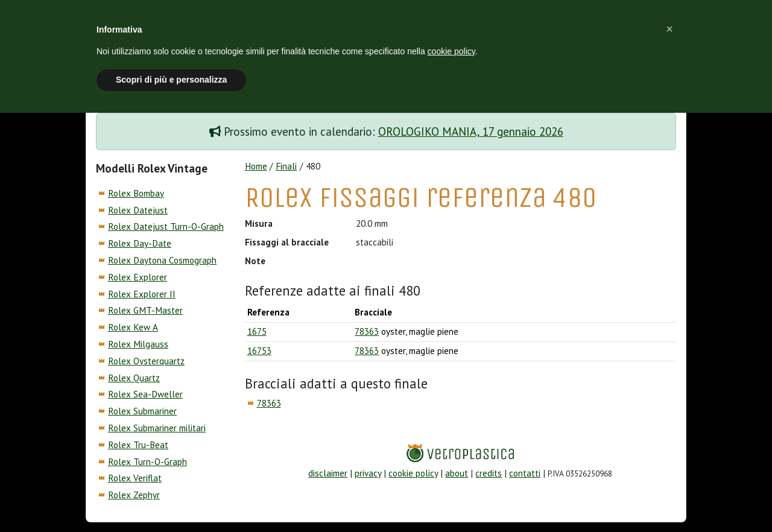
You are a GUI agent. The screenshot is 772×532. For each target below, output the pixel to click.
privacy (368, 473)
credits (489, 473)
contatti (525, 473)
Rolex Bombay (136, 193)
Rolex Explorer (138, 277)
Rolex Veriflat (135, 478)
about (457, 473)
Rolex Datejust (138, 210)
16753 (259, 351)
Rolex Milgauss (138, 344)
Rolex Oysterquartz (146, 361)
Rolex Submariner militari (157, 428)
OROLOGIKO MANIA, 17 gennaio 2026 (471, 131)
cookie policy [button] (451, 51)
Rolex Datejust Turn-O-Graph (166, 226)
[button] (669, 29)
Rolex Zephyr (134, 495)
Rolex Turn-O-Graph (147, 462)
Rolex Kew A (133, 327)
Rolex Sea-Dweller (145, 394)
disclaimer (328, 473)
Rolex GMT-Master (145, 310)
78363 (367, 331)
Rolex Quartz (134, 378)
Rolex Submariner (142, 411)
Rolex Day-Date (140, 243)
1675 (257, 331)
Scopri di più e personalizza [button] (171, 80)
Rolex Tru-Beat (138, 445)
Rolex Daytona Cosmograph (162, 260)
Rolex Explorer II (142, 294)
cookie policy (413, 473)
